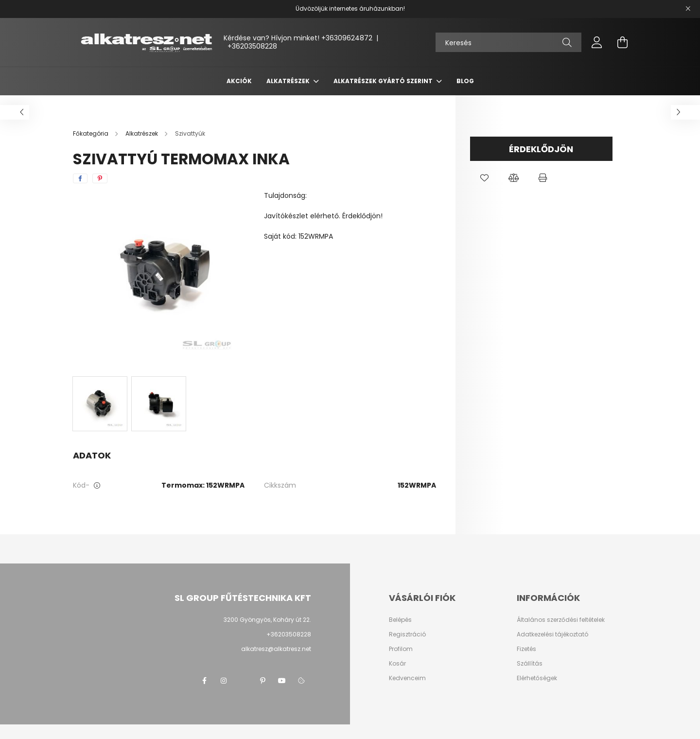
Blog (465, 81)
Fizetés (526, 649)
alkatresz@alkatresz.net (276, 649)
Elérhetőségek (537, 678)
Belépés (400, 620)
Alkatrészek (289, 81)
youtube (282, 681)
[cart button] (622, 42)
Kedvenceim (407, 678)
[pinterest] (100, 178)
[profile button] (597, 42)
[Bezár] (688, 9)
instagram (224, 681)
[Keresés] (508, 42)
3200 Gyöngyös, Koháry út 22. (267, 620)
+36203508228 (252, 46)
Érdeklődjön (541, 149)
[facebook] (80, 178)
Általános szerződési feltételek (561, 620)
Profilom (401, 649)
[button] (485, 178)
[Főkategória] (91, 133)
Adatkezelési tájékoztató (552, 634)
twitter (243, 681)
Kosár (397, 664)
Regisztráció (407, 634)
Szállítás (530, 664)
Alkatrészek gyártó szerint (384, 81)
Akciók (239, 81)
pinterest (262, 681)
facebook (204, 681)
